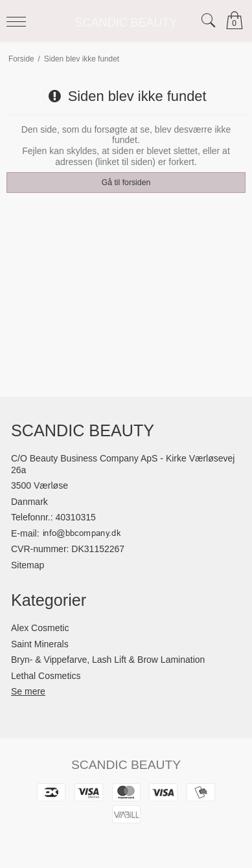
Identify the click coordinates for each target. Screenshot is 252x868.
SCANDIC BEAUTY (126, 23)
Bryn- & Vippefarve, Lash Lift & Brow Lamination (108, 660)
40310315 (76, 517)
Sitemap (28, 565)
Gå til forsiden (126, 183)
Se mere (28, 691)
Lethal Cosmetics (46, 676)
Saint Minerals (40, 644)
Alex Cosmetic (40, 628)
